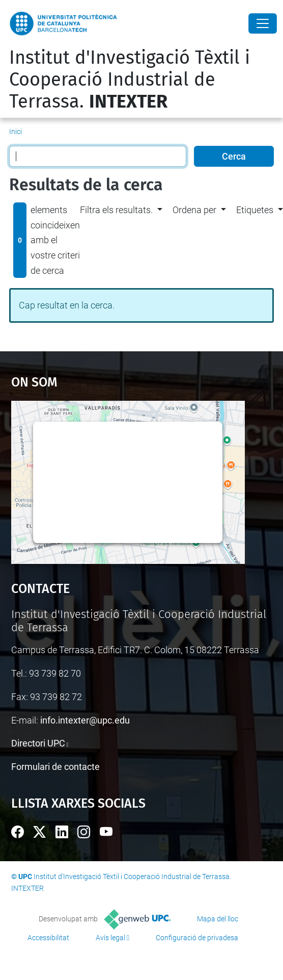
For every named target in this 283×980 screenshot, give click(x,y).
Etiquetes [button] (255, 210)
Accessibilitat (48, 938)
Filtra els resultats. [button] (116, 210)
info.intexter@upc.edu (85, 720)
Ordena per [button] (194, 210)
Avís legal (110, 938)
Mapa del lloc (218, 919)
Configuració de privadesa (197, 938)
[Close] (263, 23)
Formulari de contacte (55, 767)
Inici (16, 132)
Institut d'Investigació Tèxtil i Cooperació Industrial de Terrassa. (130, 80)
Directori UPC (38, 743)
